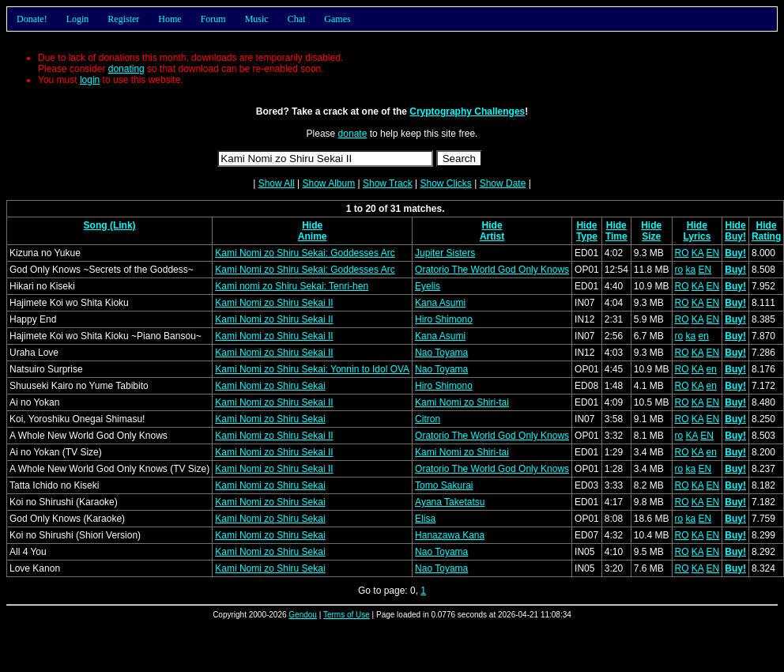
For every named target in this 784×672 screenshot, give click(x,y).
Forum (213, 19)
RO (682, 253)
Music (257, 19)
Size (651, 236)
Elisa (425, 519)
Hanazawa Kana (450, 535)
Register (123, 19)
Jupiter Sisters (445, 253)
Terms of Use (347, 615)
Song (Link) (110, 225)
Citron (428, 419)
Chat (297, 19)
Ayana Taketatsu (450, 502)
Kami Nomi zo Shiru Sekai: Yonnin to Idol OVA (312, 369)
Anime (313, 236)
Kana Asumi (440, 303)
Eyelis (428, 286)
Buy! (735, 236)
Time (616, 236)
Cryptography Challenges (467, 111)
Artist (492, 236)
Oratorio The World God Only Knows (492, 270)
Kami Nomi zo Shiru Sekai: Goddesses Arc (305, 253)
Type (587, 236)
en (704, 336)
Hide (312, 225)
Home (170, 19)
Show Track (388, 183)
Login (78, 19)
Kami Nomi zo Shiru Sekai (270, 386)
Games (337, 19)
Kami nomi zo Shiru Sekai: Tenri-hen (292, 286)
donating (126, 69)
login (90, 80)
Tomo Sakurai (444, 485)
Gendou (303, 615)
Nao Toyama (441, 353)
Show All (277, 183)
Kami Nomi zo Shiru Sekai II (274, 303)
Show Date (503, 183)
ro (679, 270)
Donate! (32, 19)
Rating (766, 236)
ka (691, 270)
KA (697, 253)
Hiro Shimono (444, 319)
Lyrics (697, 236)
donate (353, 134)
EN (713, 253)
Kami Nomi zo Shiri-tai (462, 402)
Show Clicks (445, 183)
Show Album (328, 183)
